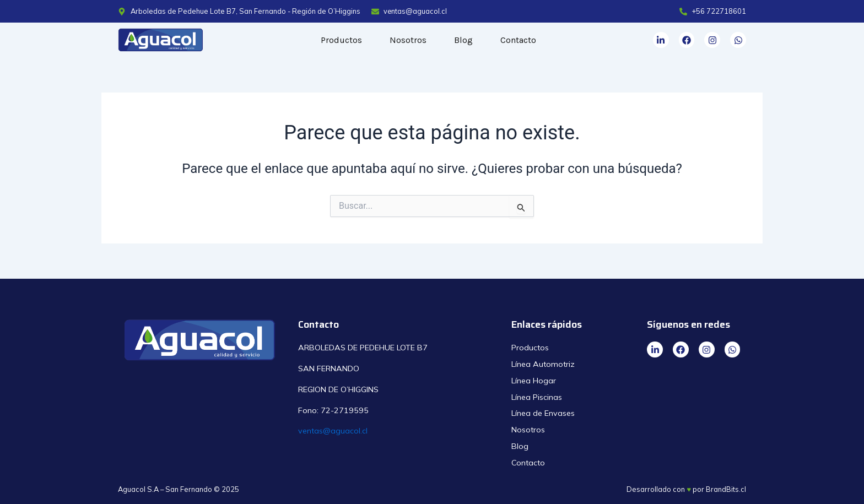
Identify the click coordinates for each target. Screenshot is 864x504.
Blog (463, 40)
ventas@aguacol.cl (333, 431)
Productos (341, 40)
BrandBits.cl (726, 489)
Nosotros (408, 40)
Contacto (518, 40)
